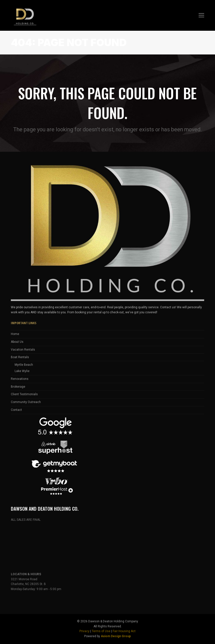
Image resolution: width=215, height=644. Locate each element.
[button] (201, 15)
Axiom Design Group (116, 636)
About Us (17, 342)
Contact (16, 410)
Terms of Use (101, 631)
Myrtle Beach (24, 365)
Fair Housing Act (124, 631)
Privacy (84, 631)
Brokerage (18, 387)
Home (15, 334)
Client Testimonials (24, 394)
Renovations (20, 379)
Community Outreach (26, 402)
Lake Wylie (22, 371)
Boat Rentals (20, 357)
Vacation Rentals (23, 350)
